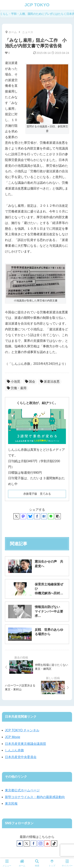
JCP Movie (13, 737)
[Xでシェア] (16, 516)
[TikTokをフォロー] (54, 843)
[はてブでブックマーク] (44, 516)
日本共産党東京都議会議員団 (25, 744)
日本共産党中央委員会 (21, 757)
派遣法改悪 (50, 382)
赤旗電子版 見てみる (37, 494)
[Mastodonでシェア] (23, 516)
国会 (30, 382)
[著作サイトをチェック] (20, 843)
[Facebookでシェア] (37, 516)
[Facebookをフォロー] (34, 843)
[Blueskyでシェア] (30, 516)
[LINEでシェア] (51, 516)
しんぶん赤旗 (14, 750)
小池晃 (14, 382)
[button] (58, 516)
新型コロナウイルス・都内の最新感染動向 (35, 797)
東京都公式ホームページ (22, 790)
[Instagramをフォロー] (40, 843)
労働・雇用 (17, 388)
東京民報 (11, 804)
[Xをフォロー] (27, 843)
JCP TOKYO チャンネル (22, 730)
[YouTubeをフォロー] (47, 843)
